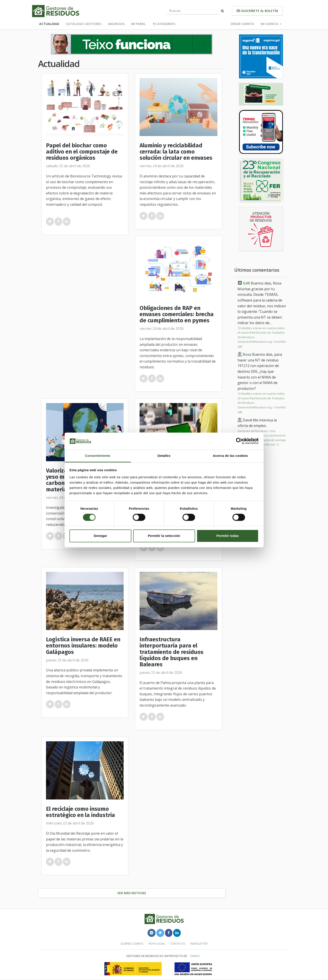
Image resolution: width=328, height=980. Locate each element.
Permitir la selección (164, 536)
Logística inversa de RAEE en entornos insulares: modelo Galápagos (83, 646)
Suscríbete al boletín (257, 11)
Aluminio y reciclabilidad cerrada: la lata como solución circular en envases (176, 152)
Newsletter (199, 943)
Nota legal (157, 943)
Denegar (100, 536)
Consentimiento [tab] (98, 456)
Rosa (247, 354)
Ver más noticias (132, 893)
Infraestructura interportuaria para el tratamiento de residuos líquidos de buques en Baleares (172, 652)
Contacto (178, 943)
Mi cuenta (271, 24)
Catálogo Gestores (84, 24)
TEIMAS (195, 956)
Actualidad (49, 24)
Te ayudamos (164, 24)
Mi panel (138, 24)
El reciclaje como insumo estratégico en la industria (81, 812)
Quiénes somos (132, 943)
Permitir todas (228, 536)
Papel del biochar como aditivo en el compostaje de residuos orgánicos (82, 152)
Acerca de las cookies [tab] (230, 456)
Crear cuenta (242, 24)
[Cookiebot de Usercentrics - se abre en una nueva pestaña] (239, 441)
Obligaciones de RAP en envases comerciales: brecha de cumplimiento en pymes (177, 314)
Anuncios (116, 24)
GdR (246, 283)
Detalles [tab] (164, 456)
